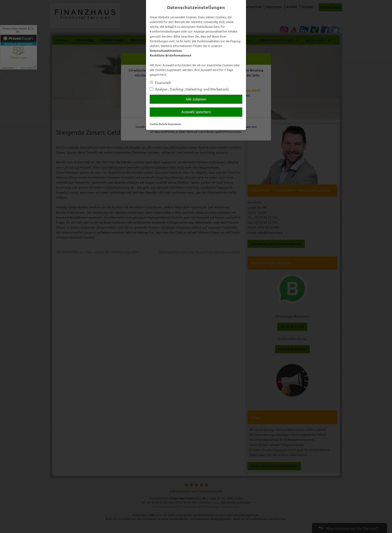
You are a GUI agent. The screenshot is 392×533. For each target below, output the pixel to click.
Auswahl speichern (196, 112)
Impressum (174, 124)
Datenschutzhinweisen (166, 50)
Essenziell (160, 83)
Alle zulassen (196, 99)
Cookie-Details (158, 124)
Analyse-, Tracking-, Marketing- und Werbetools (189, 89)
